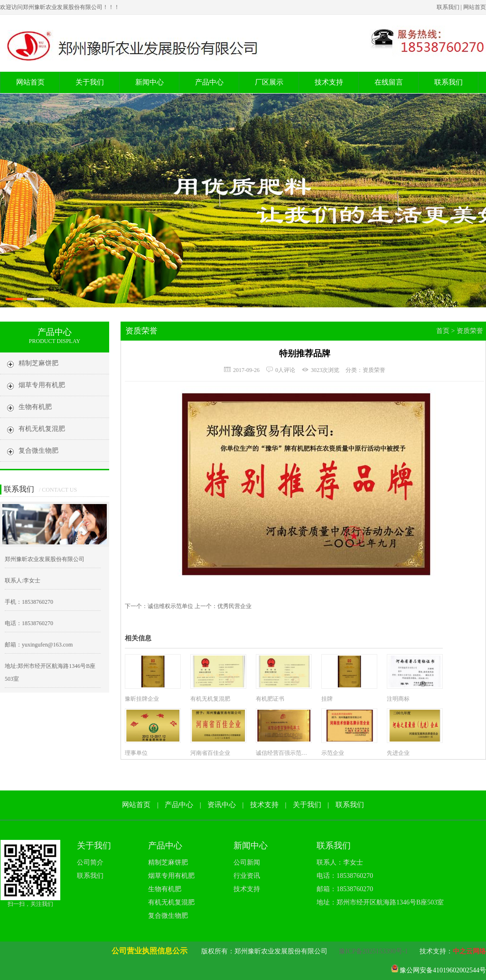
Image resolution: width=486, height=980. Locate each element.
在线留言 (389, 82)
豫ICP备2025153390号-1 (373, 951)
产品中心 (209, 82)
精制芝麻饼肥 (168, 862)
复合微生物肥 (168, 916)
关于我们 (90, 82)
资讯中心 (222, 805)
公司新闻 (247, 862)
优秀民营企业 (234, 606)
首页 (443, 331)
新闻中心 (150, 82)
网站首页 (475, 7)
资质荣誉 (470, 331)
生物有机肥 (165, 889)
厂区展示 (269, 82)
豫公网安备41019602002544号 (443, 970)
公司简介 (90, 862)
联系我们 (448, 7)
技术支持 (329, 82)
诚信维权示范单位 (170, 606)
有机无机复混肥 (171, 902)
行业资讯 (247, 876)
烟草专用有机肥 (171, 876)
